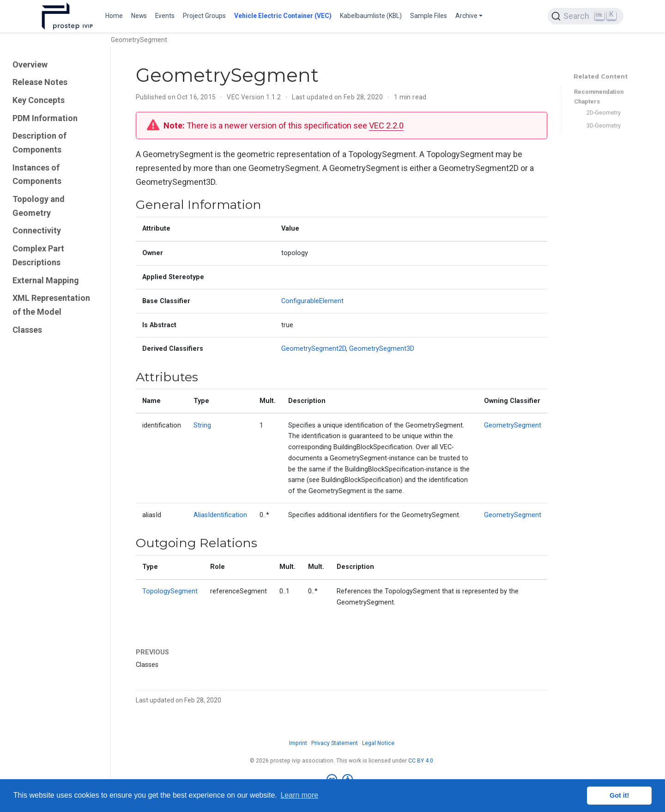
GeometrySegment (513, 425)
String (202, 425)
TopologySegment (170, 591)
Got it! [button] (619, 795)
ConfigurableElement (312, 301)
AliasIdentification (220, 515)
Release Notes (40, 82)
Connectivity (37, 230)
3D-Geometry (604, 125)
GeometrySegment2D (314, 349)
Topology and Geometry (39, 206)
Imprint (298, 743)
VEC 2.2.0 (386, 125)
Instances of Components (37, 174)
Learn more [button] (299, 795)
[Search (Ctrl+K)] (586, 16)
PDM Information (45, 118)
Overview (30, 64)
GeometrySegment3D (382, 349)
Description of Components (39, 143)
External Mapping (46, 280)
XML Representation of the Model (51, 305)
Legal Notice (378, 743)
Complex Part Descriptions (38, 255)
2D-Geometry (604, 113)
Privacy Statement (335, 743)
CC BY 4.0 (421, 761)
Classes (27, 330)
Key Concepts (39, 100)
